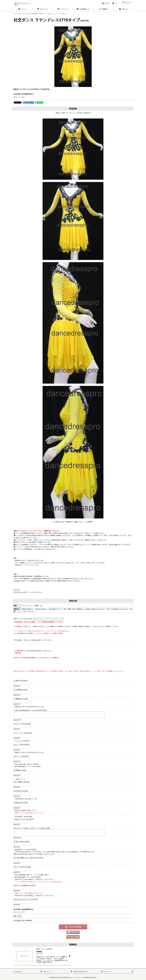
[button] (106, 3)
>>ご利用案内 (89, 522)
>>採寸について (27, 592)
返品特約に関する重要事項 (23, 921)
